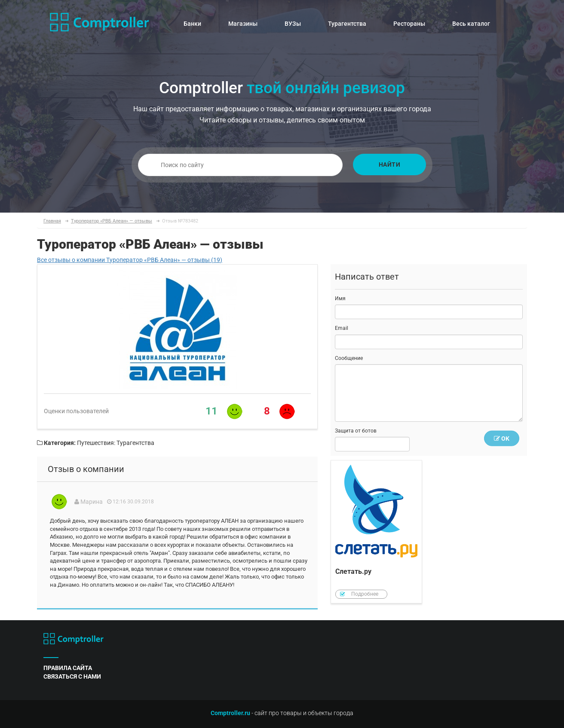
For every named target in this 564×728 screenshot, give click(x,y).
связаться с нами (72, 676)
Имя (340, 299)
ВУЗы (293, 24)
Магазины (243, 24)
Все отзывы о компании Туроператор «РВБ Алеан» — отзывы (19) (130, 260)
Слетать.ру (377, 532)
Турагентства (347, 24)
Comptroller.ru (230, 713)
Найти (390, 164)
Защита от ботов (356, 431)
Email (342, 328)
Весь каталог (471, 24)
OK (502, 439)
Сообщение (349, 358)
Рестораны (409, 24)
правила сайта (68, 668)
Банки (192, 24)
